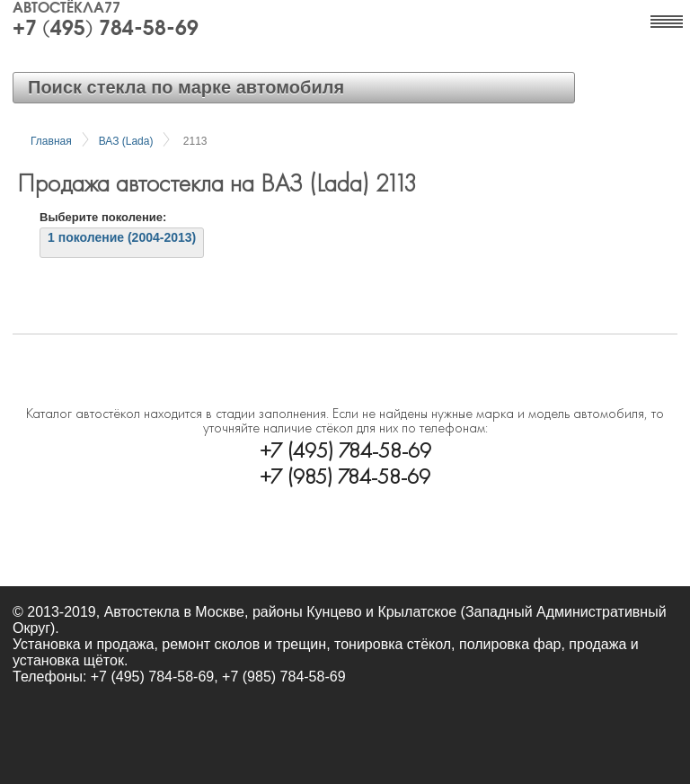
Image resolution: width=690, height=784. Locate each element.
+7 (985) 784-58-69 (345, 475)
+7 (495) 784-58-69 (106, 30)
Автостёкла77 (66, 9)
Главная (51, 141)
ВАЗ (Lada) (126, 141)
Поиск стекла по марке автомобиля (186, 87)
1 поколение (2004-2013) (122, 237)
